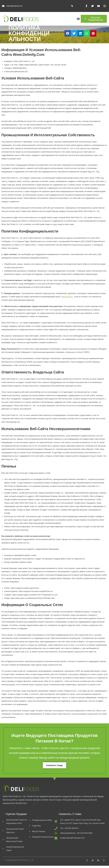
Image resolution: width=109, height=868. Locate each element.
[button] (72, 6)
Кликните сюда (55, 768)
